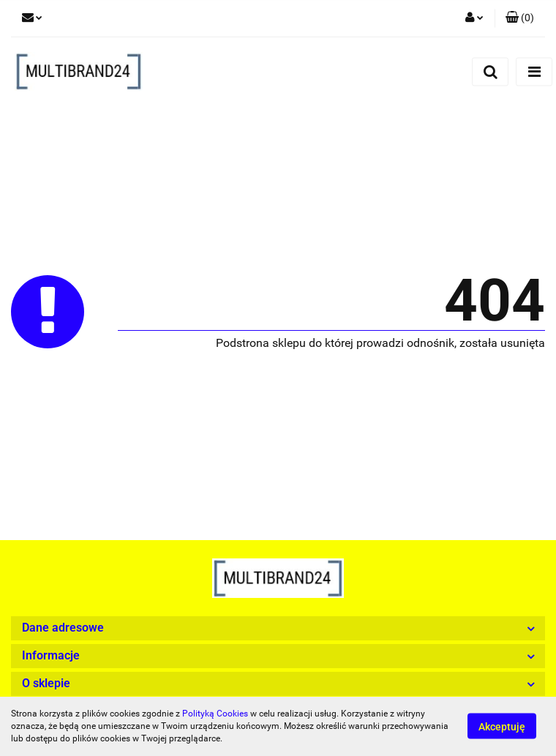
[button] (520, 18)
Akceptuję (502, 727)
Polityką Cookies (215, 714)
